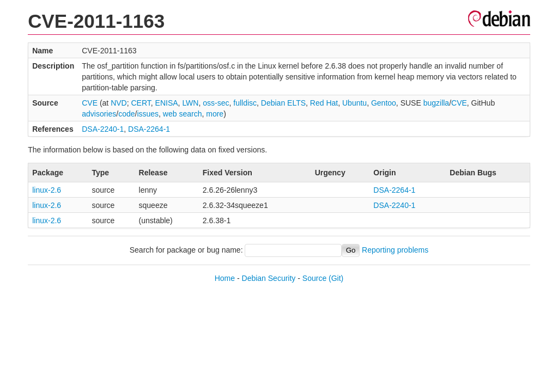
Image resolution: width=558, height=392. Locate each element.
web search (183, 114)
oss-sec (216, 103)
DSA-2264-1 (149, 129)
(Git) (336, 278)
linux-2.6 (47, 190)
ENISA (167, 103)
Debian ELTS (283, 103)
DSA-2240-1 (103, 129)
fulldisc (245, 103)
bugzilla (436, 103)
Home (225, 278)
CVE (90, 103)
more (215, 114)
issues (148, 114)
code (126, 114)
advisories (99, 114)
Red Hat (324, 103)
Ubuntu (354, 103)
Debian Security (269, 278)
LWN (190, 103)
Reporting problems (395, 250)
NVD (119, 103)
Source (314, 278)
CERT (141, 103)
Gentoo (384, 103)
